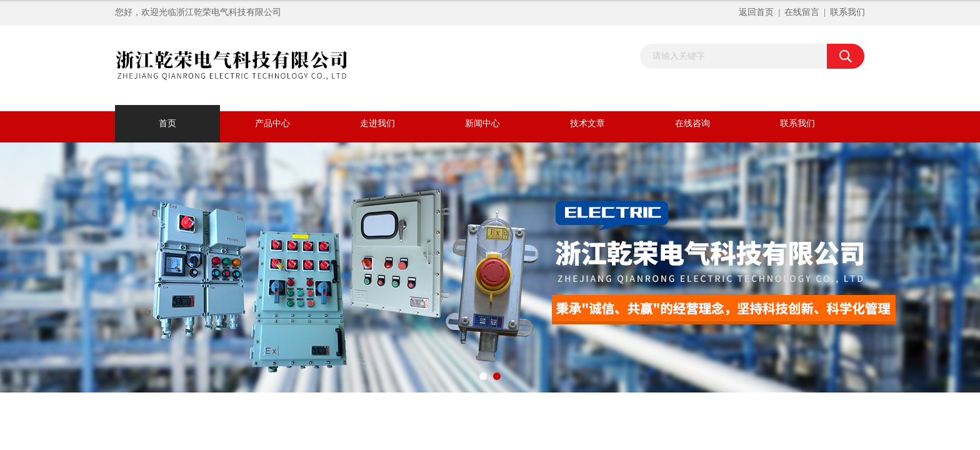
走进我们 (377, 123)
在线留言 (802, 12)
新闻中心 (482, 123)
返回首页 (756, 12)
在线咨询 (692, 123)
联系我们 (847, 12)
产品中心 (272, 123)
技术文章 (587, 123)
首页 (167, 123)
